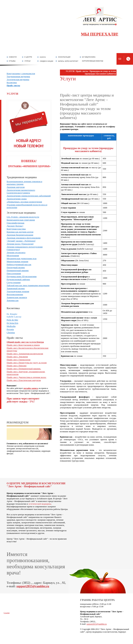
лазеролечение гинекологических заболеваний (43, 522)
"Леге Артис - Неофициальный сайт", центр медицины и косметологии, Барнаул (105, 630)
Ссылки (7, 613)
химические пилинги (54, 525)
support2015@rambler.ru (33, 586)
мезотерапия (46, 528)
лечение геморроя (15, 525)
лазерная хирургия (46, 520)
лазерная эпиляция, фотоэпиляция (23, 528)
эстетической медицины (40, 504)
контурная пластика (34, 525)
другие (41, 533)
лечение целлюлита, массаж (31, 530)
